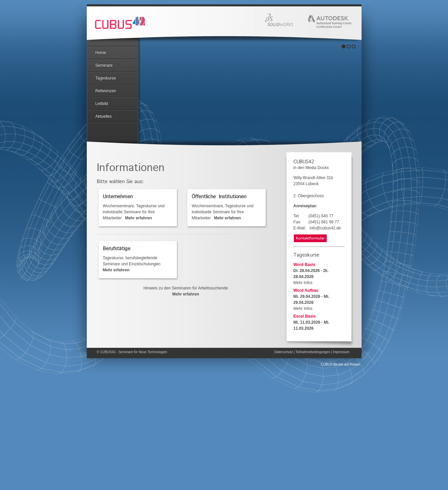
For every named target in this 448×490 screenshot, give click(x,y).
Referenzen (106, 91)
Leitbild (102, 104)
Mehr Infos (303, 283)
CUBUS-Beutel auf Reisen (340, 364)
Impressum (341, 352)
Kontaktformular (310, 238)
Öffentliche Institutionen (219, 197)
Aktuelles (104, 116)
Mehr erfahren (186, 294)
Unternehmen (118, 197)
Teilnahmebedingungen (313, 352)
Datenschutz (284, 352)
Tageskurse (106, 78)
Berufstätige (117, 249)
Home (101, 53)
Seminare (104, 65)
